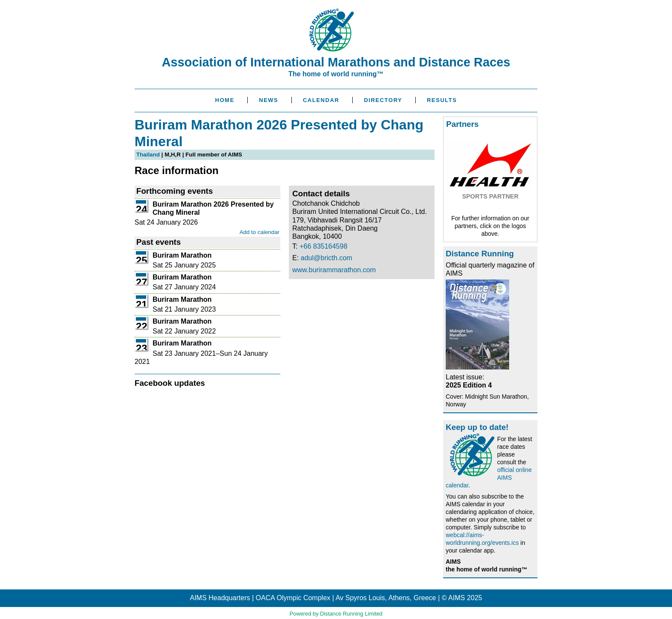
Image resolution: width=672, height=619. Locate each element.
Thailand (148, 155)
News (268, 100)
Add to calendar (259, 232)
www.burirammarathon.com (334, 270)
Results (442, 100)
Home (225, 100)
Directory (383, 100)
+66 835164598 (324, 246)
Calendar (321, 100)
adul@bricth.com (327, 258)
